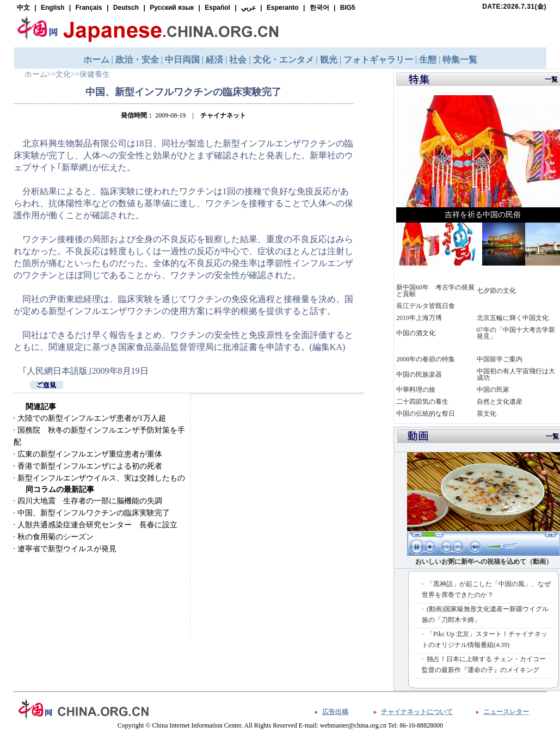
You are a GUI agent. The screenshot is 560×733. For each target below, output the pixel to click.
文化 (63, 74)
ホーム (36, 74)
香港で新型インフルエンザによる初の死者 (90, 466)
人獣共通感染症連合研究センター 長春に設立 (97, 525)
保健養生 (95, 74)
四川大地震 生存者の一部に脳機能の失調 (90, 501)
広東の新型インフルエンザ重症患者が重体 (90, 454)
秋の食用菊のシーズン (56, 537)
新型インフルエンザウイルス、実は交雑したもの (101, 478)
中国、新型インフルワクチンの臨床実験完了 (94, 513)
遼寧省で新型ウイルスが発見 (67, 549)
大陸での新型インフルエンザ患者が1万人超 (92, 418)
